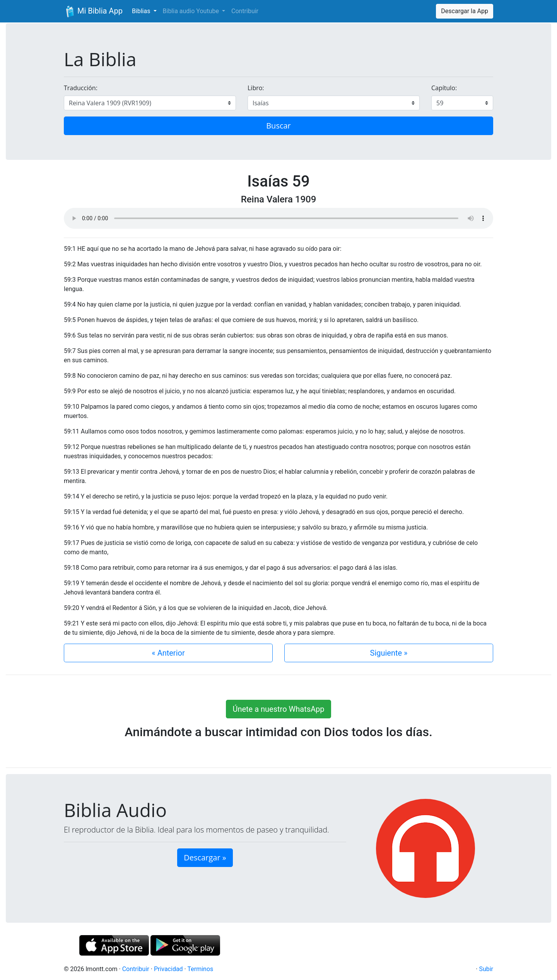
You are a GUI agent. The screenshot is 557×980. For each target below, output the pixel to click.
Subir (486, 969)
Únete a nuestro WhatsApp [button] (278, 709)
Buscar (278, 126)
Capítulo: (444, 88)
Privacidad (168, 969)
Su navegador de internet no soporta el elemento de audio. (278, 218)
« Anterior (168, 653)
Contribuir (245, 11)
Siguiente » (389, 653)
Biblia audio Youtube (192, 11)
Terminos (200, 969)
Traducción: (81, 88)
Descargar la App (465, 11)
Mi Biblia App (93, 12)
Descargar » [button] (205, 857)
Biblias (142, 11)
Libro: (256, 88)
